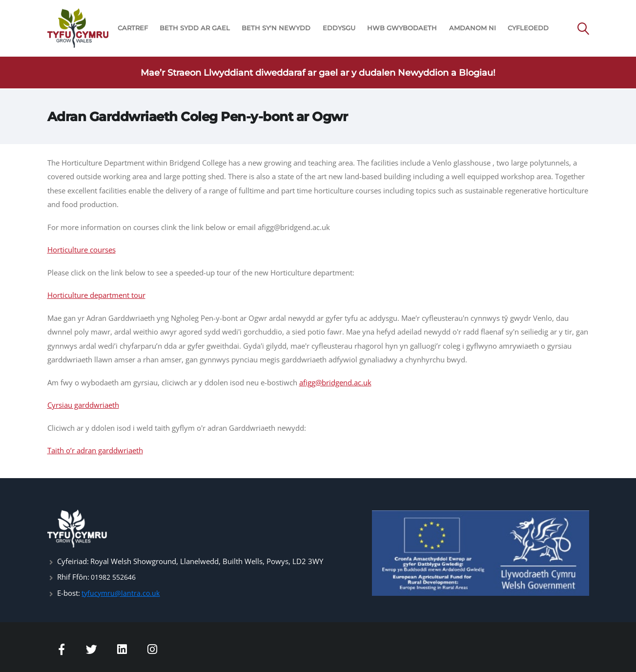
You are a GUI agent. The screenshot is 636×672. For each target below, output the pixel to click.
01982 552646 (116, 577)
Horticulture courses (82, 250)
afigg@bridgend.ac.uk (335, 382)
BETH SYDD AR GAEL (195, 28)
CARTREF (133, 28)
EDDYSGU (339, 28)
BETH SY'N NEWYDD (276, 28)
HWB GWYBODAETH (402, 28)
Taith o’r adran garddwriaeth (95, 450)
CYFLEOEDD (528, 28)
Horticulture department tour (96, 295)
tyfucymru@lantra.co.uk (122, 592)
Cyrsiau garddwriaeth (83, 405)
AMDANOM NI (472, 28)
